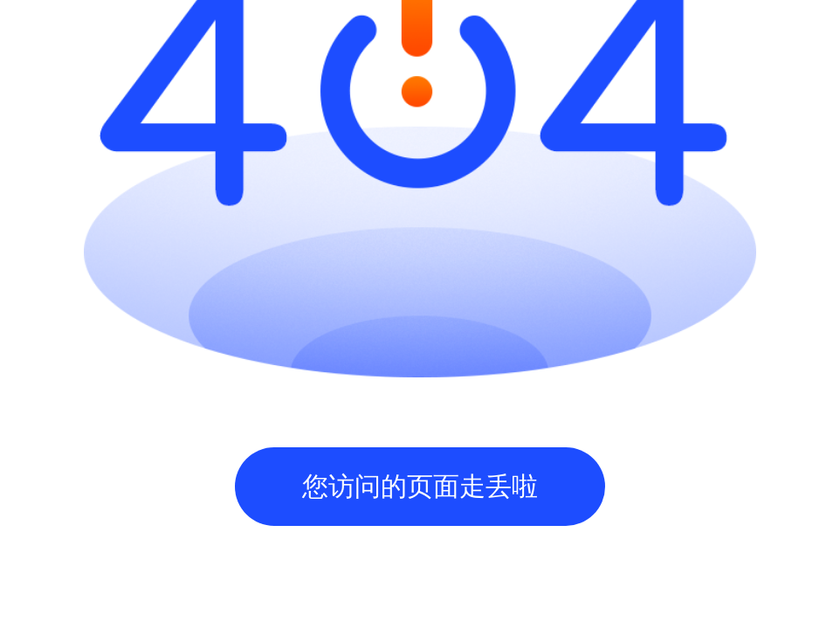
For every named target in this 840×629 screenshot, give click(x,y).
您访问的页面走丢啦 (420, 486)
